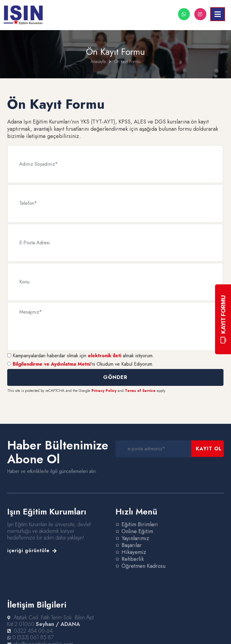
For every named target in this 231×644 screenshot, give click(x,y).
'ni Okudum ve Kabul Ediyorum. (83, 356)
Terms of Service (140, 383)
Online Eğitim (137, 524)
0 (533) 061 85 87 (33, 630)
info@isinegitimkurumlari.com (43, 636)
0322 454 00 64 (33, 623)
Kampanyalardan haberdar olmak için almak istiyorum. (83, 348)
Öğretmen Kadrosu (143, 558)
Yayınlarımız (135, 531)
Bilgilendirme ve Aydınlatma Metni (52, 356)
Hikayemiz (134, 545)
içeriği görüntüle (32, 543)
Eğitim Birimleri (140, 517)
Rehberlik (133, 552)
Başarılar (132, 538)
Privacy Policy (104, 383)
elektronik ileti (105, 348)
